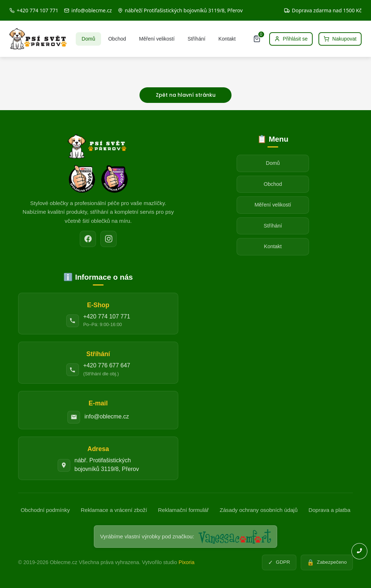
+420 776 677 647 (107, 365)
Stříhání (197, 39)
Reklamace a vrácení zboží (114, 510)
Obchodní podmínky (45, 510)
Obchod (117, 39)
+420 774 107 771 (107, 316)
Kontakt (227, 39)
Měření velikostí (157, 39)
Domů (88, 39)
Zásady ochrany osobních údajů (259, 510)
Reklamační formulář (183, 510)
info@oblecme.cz (107, 416)
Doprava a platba (329, 510)
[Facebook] (88, 239)
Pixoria (187, 562)
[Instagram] (109, 239)
